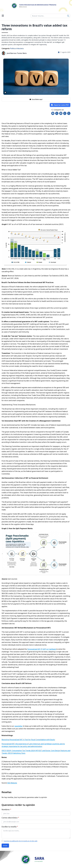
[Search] (68, 16)
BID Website (12, 783)
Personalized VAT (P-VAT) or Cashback (42, 649)
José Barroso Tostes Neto (17, 53)
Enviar (5, 846)
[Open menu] (3, 16)
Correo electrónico (10, 818)
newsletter (18, 726)
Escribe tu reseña (10, 827)
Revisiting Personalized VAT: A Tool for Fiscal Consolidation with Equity (28, 740)
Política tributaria (17, 48)
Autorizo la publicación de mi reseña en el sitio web (21, 841)
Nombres (6, 809)
